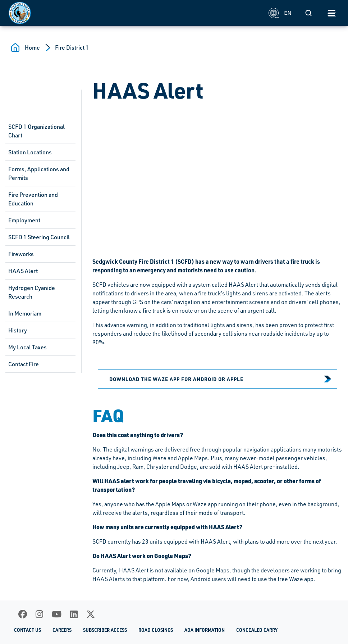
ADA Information (205, 630)
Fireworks (21, 254)
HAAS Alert (23, 271)
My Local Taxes (28, 347)
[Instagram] (39, 614)
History (18, 330)
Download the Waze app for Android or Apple (176, 379)
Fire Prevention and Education (33, 199)
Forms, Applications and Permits (39, 173)
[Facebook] (23, 614)
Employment (24, 220)
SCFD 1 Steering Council (39, 237)
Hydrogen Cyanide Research (32, 292)
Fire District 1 (72, 47)
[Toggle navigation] (331, 13)
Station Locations (30, 152)
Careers (62, 630)
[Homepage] (135, 13)
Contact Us (28, 630)
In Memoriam (25, 313)
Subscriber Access (105, 630)
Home (32, 47)
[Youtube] (57, 614)
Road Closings (156, 630)
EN (280, 13)
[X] (91, 614)
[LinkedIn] (74, 614)
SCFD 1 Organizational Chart (36, 131)
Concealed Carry (257, 630)
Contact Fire (24, 364)
